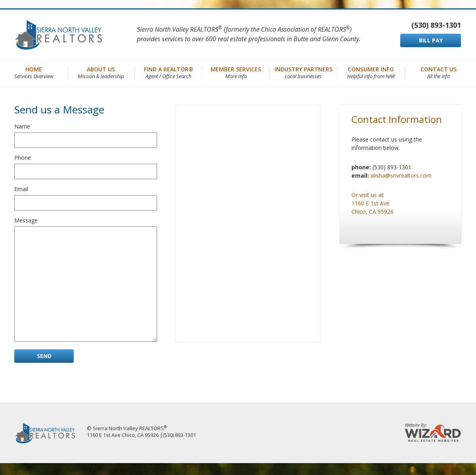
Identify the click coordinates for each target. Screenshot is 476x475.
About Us (101, 72)
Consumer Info (371, 72)
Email (21, 189)
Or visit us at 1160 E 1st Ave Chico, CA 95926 (372, 203)
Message (26, 220)
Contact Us (439, 72)
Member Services (236, 72)
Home (34, 72)
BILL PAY (431, 40)
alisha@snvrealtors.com (401, 175)
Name (22, 126)
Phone (23, 158)
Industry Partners (303, 72)
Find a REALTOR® (169, 72)
